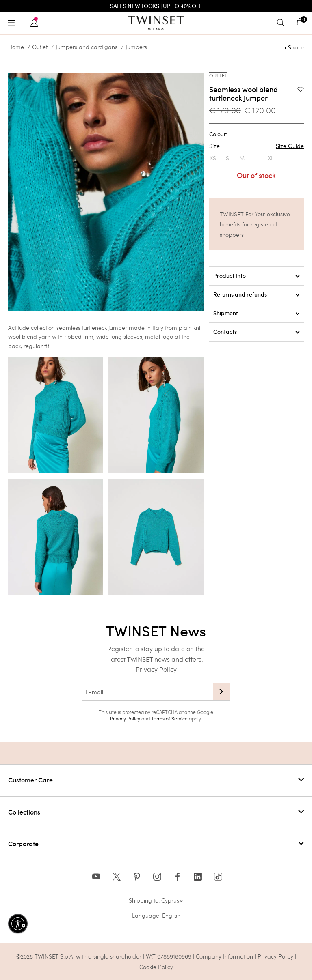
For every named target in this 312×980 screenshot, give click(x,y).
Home (16, 47)
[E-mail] (147, 692)
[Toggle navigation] (14, 23)
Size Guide (290, 146)
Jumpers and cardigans (87, 47)
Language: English (156, 915)
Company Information (224, 956)
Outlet (40, 47)
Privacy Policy (156, 669)
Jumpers (136, 47)
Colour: (218, 134)
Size (257, 146)
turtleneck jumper (105, 328)
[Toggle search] (283, 23)
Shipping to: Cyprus (156, 900)
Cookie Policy (156, 967)
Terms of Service (169, 718)
